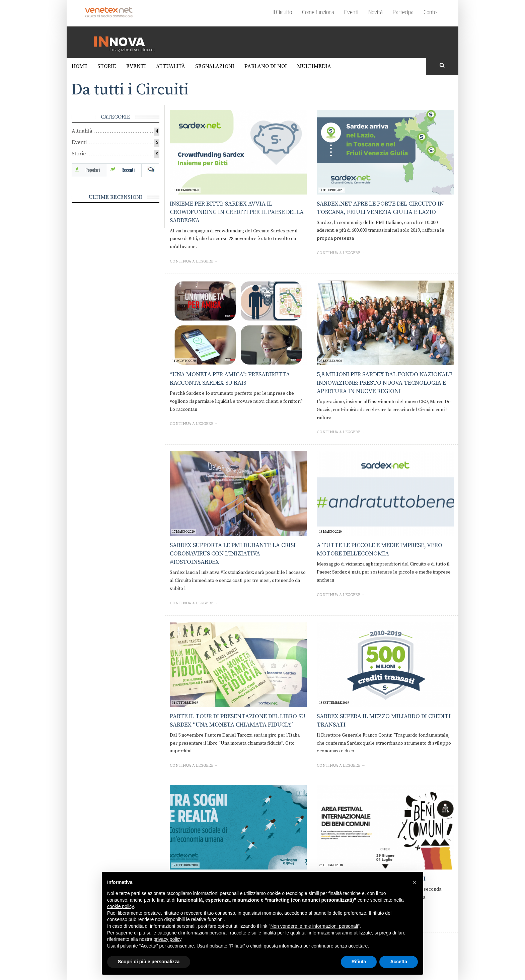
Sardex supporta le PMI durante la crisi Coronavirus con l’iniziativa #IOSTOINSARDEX (233, 554)
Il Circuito (282, 13)
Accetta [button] (399, 962)
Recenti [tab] (128, 170)
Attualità (171, 66)
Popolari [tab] (93, 170)
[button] (415, 883)
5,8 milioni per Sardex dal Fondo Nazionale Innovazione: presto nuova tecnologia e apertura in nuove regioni (385, 383)
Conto (430, 13)
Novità (376, 13)
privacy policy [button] (168, 939)
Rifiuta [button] (359, 962)
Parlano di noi (266, 66)
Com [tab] (150, 170)
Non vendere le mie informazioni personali (314, 926)
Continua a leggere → (194, 261)
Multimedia (314, 66)
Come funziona (318, 13)
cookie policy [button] (120, 906)
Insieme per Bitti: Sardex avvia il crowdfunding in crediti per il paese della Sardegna (237, 212)
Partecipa (403, 13)
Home (80, 66)
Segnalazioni (215, 66)
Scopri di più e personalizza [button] (149, 962)
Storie (107, 66)
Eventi (351, 13)
